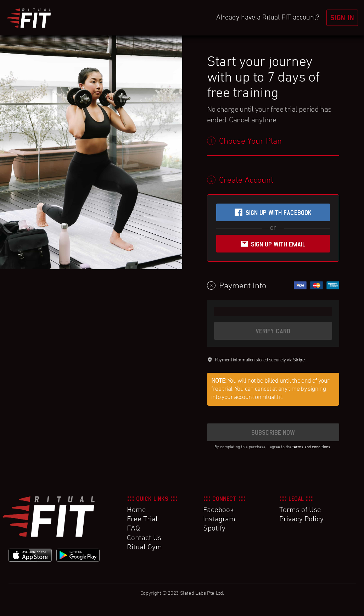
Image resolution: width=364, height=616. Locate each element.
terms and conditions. (312, 447)
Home (136, 510)
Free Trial (142, 520)
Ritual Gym (144, 548)
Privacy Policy (301, 520)
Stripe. (299, 360)
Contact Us (144, 538)
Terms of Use (300, 510)
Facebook (219, 510)
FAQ (133, 529)
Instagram (219, 520)
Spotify (214, 529)
